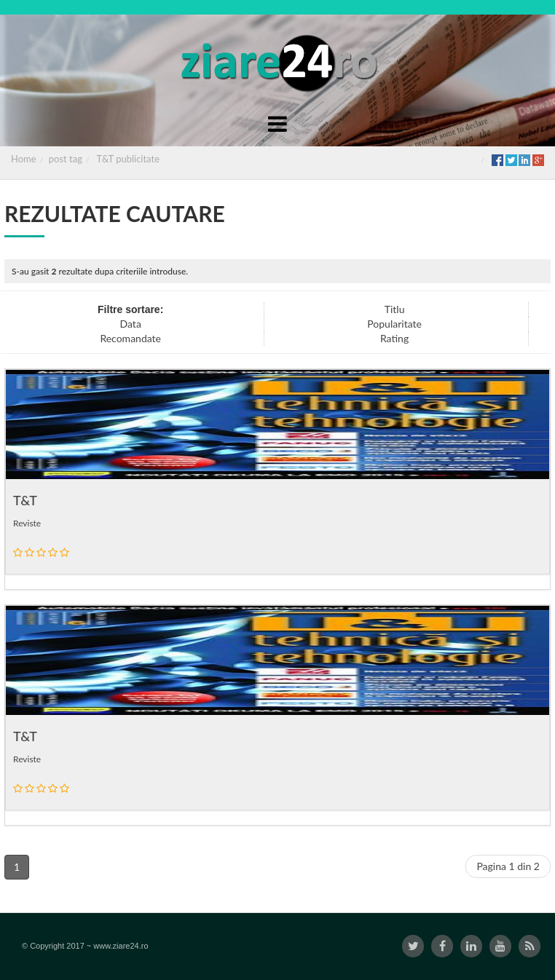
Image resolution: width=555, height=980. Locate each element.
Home (24, 159)
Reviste (27, 523)
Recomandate (130, 338)
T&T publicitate (128, 159)
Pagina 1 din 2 (508, 866)
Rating (394, 338)
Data (131, 324)
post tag (66, 159)
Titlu (395, 309)
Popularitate (394, 324)
